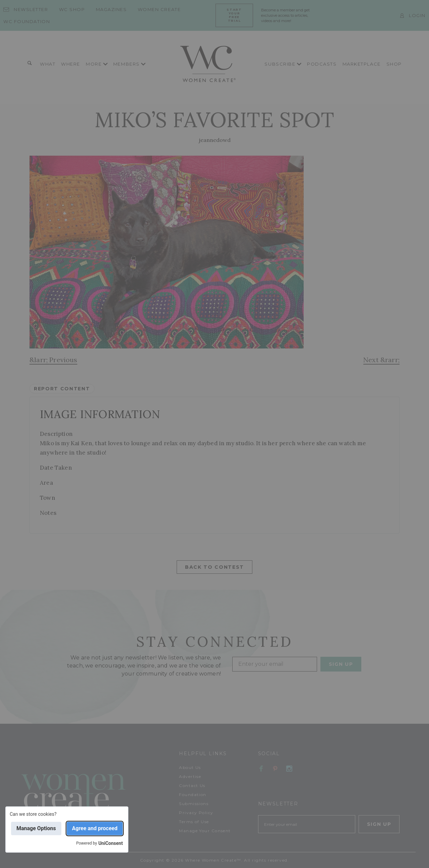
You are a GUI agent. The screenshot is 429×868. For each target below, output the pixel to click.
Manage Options (36, 828)
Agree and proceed (95, 828)
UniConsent (110, 843)
